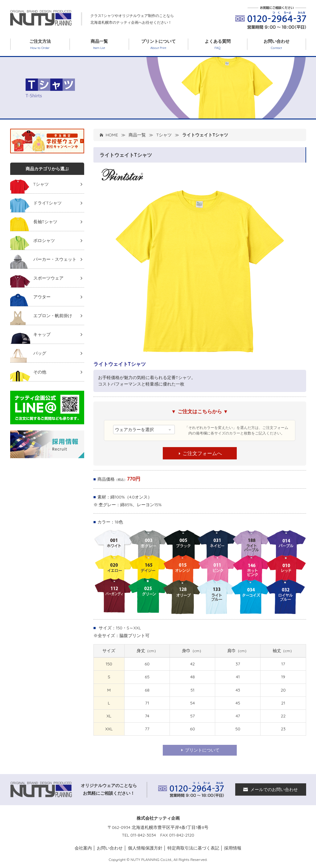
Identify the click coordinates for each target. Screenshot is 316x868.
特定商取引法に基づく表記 (193, 848)
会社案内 (83, 848)
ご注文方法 (40, 44)
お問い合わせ (277, 44)
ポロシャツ (44, 240)
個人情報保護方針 (145, 848)
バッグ (40, 353)
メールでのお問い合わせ (271, 789)
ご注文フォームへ (200, 453)
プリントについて (158, 44)
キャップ (42, 334)
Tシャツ (164, 135)
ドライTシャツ (47, 203)
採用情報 (233, 848)
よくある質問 (218, 44)
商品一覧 (99, 44)
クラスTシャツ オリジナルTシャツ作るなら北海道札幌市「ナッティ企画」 (41, 18)
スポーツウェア (48, 278)
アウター (42, 297)
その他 (40, 372)
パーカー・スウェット (55, 259)
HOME (112, 135)
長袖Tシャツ (45, 222)
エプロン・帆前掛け (53, 316)
